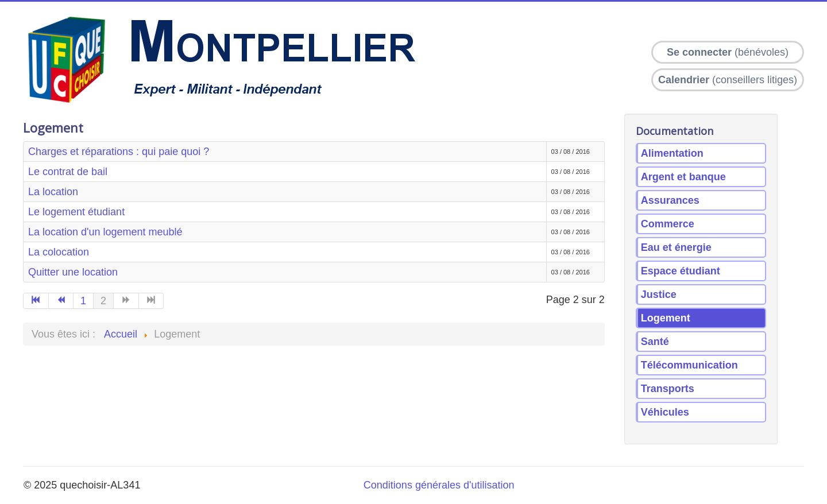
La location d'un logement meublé (105, 232)
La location (53, 192)
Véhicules (665, 412)
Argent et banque (683, 177)
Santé (655, 342)
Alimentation (672, 153)
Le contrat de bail (68, 172)
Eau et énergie (676, 247)
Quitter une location (73, 272)
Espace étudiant (681, 271)
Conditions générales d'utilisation (439, 485)
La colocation (59, 252)
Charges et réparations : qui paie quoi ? (119, 152)
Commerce (668, 224)
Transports (668, 389)
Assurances (670, 200)
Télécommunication (689, 365)
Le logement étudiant (76, 212)
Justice (659, 294)
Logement (666, 318)
